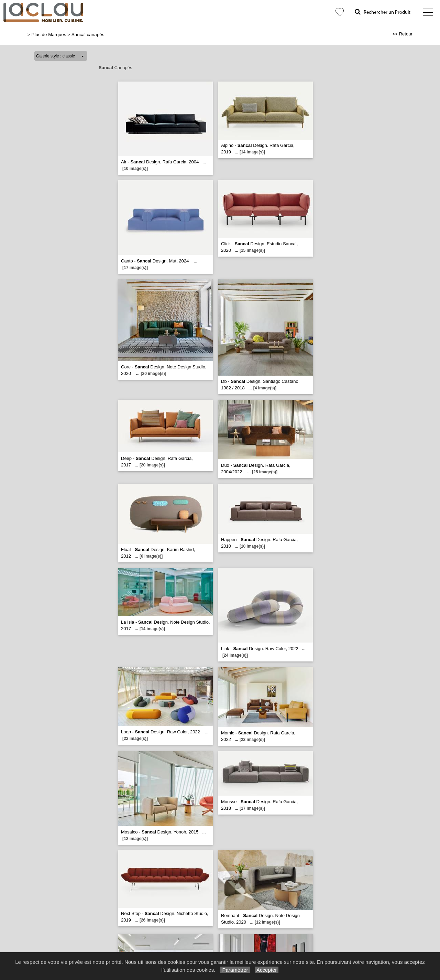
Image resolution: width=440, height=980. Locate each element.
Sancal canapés (88, 35)
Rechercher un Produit (383, 12)
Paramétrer (235, 970)
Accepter (267, 970)
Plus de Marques (49, 35)
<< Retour (402, 34)
